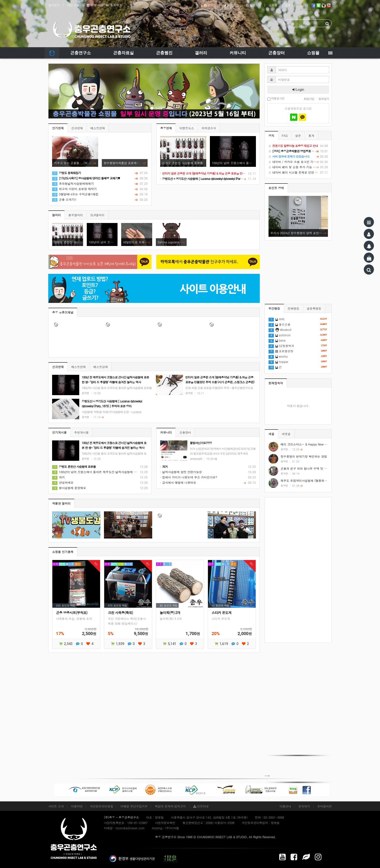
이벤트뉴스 (187, 128)
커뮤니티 (238, 53)
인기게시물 (59, 432)
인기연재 (58, 128)
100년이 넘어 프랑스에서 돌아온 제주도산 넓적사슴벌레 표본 (96, 472)
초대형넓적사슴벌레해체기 (73, 183)
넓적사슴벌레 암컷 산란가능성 (181, 472)
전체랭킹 (293, 308)
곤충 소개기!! (64, 199)
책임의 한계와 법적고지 (170, 806)
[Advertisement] (298, 570)
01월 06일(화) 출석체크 (104, 5)
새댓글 (286, 434)
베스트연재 (98, 128)
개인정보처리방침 (102, 806)
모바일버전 (325, 806)
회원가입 (231, 5)
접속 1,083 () (294, 5)
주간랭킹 (274, 308)
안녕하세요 (63, 482)
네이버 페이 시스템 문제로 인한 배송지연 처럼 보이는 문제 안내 (298, 172)
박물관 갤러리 (61, 503)
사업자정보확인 (165, 823)
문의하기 (304, 806)
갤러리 (201, 53)
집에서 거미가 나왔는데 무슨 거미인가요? (189, 477)
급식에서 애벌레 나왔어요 (178, 482)
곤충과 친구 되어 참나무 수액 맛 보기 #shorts (311, 468)
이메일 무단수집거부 (134, 806)
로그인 (210, 5)
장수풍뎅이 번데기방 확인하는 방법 (304, 456)
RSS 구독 (73, 5)
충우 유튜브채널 (63, 312)
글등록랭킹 (314, 308)
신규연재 (77, 128)
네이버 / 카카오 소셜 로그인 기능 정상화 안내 (298, 162)
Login (298, 90)
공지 (271, 135)
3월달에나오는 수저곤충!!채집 (75, 194)
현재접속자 (276, 383)
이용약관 (77, 806)
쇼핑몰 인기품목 (63, 552)
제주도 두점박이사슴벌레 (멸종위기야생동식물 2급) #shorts (320, 480)
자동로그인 (276, 99)
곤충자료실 (123, 53)
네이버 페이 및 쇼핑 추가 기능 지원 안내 (298, 167)
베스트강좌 (101, 367)
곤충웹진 (164, 53)
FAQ (285, 135)
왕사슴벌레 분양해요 (69, 488)
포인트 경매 (276, 188)
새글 (271, 434)
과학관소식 (209, 128)
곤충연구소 (81, 53)
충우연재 (166, 128)
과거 (58, 477)
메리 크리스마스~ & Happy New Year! (306, 444)
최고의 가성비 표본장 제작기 (74, 189)
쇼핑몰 (273, 5)
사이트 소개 (56, 806)
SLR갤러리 (97, 215)
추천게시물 (81, 432)
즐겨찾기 (54, 5)
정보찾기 (254, 5)
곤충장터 (277, 53)
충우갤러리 (76, 215)
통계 (311, 135)
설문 (298, 135)
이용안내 (285, 806)
